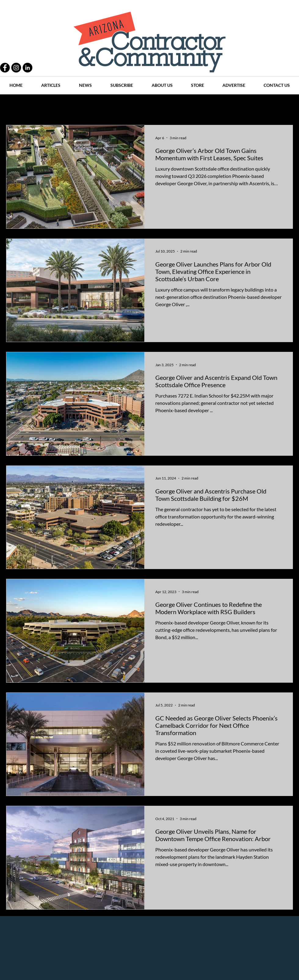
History (126, 107)
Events (259, 107)
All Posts (14, 107)
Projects (98, 107)
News (177, 107)
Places (201, 107)
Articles (152, 107)
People (72, 107)
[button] (285, 107)
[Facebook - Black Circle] (5, 68)
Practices (44, 107)
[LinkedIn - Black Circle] (27, 68)
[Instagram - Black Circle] (16, 68)
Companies (230, 107)
